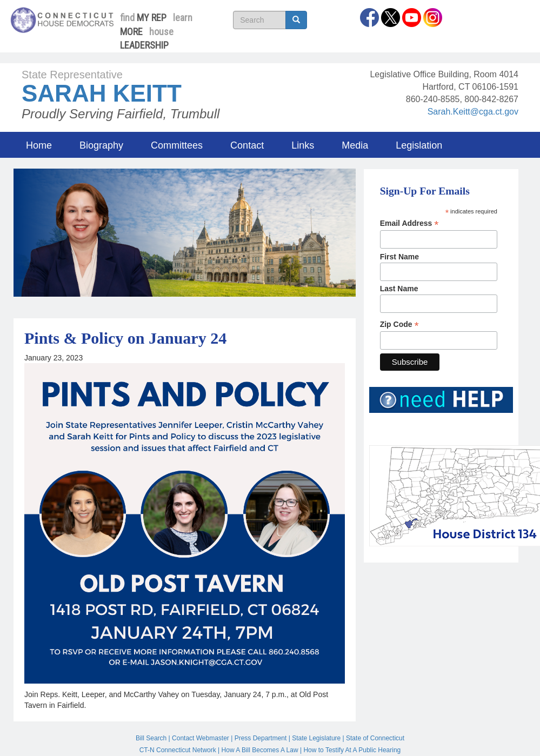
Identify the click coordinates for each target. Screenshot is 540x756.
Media (355, 145)
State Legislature (316, 738)
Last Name (399, 289)
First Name (399, 257)
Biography (101, 145)
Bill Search (151, 738)
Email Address (409, 223)
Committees (177, 145)
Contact (247, 145)
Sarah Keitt (102, 93)
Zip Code (399, 325)
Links (303, 145)
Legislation (419, 145)
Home (39, 145)
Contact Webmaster (201, 738)
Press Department (261, 738)
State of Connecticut (375, 738)
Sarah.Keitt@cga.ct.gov (473, 112)
